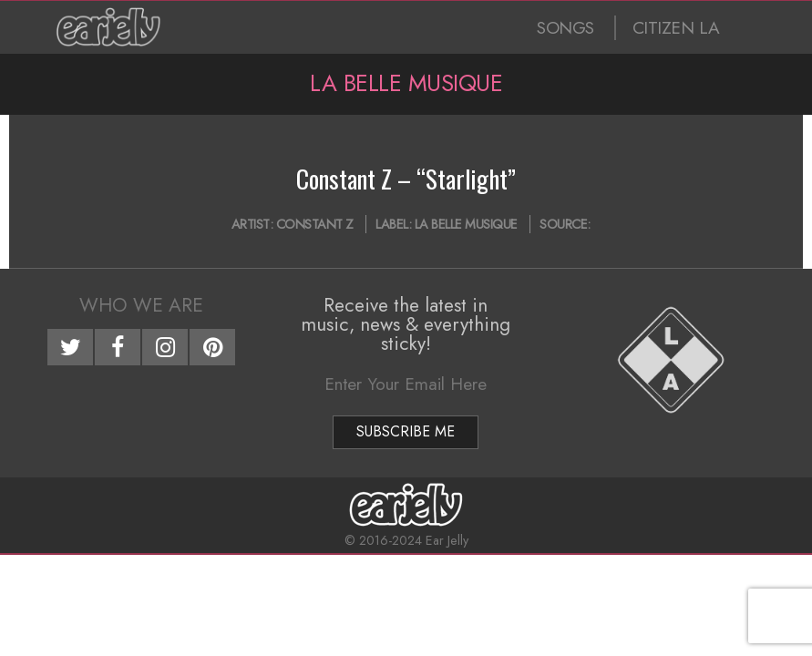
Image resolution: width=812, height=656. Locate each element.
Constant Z (315, 224)
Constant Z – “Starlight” (406, 179)
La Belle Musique (466, 224)
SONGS (565, 28)
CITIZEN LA (676, 28)
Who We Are (141, 305)
